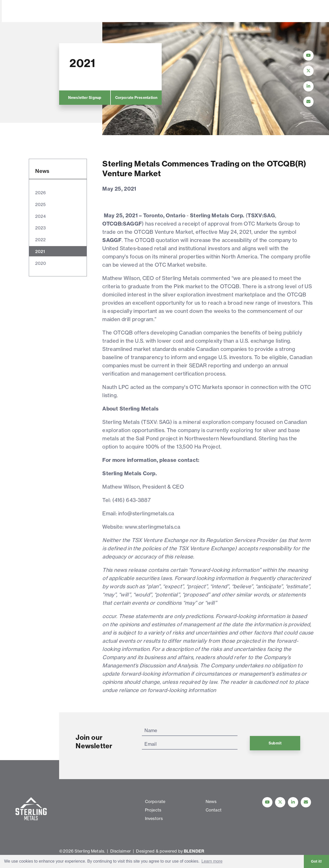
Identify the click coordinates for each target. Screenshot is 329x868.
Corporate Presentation (136, 98)
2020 (40, 263)
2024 (40, 216)
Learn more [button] (212, 861)
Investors (145, 11)
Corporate (81, 11)
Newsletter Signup (85, 98)
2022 (40, 240)
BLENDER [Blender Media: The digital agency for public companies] (194, 851)
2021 (40, 251)
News (173, 11)
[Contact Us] (308, 102)
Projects (114, 11)
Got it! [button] (316, 861)
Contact (200, 11)
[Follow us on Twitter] (280, 802)
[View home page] (32, 19)
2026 (40, 193)
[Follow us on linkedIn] (293, 802)
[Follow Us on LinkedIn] (308, 86)
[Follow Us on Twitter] (308, 71)
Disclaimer (121, 851)
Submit (275, 743)
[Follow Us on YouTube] (308, 55)
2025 (40, 204)
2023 (40, 228)
